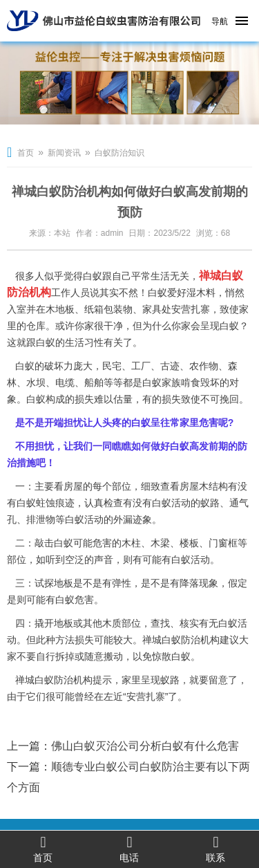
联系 (216, 849)
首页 (26, 153)
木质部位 (122, 623)
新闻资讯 (64, 153)
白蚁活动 (171, 503)
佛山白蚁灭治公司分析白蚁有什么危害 (145, 746)
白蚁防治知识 (119, 153)
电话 (129, 849)
